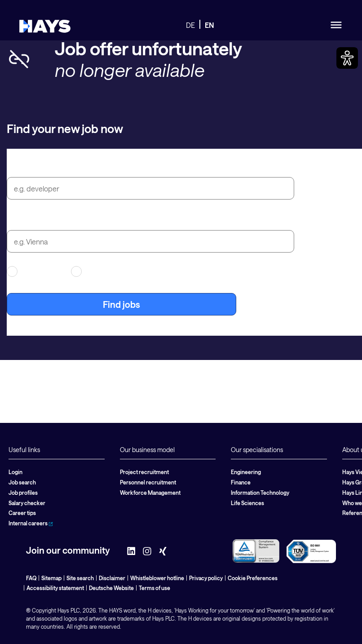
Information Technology (260, 493)
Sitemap (51, 578)
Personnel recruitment (148, 482)
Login (15, 472)
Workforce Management (150, 493)
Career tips (22, 513)
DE (190, 25)
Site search (80, 578)
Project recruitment (144, 472)
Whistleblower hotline (157, 578)
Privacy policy (206, 578)
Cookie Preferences (253, 578)
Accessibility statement (55, 588)
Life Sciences (247, 503)
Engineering (246, 472)
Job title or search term (55, 167)
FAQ (31, 578)
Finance (241, 482)
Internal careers (31, 523)
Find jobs (121, 304)
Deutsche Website (111, 588)
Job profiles (23, 493)
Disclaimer (112, 578)
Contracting (33, 271)
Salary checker (27, 503)
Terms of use (155, 588)
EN (210, 25)
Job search (22, 482)
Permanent (96, 271)
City (15, 220)
